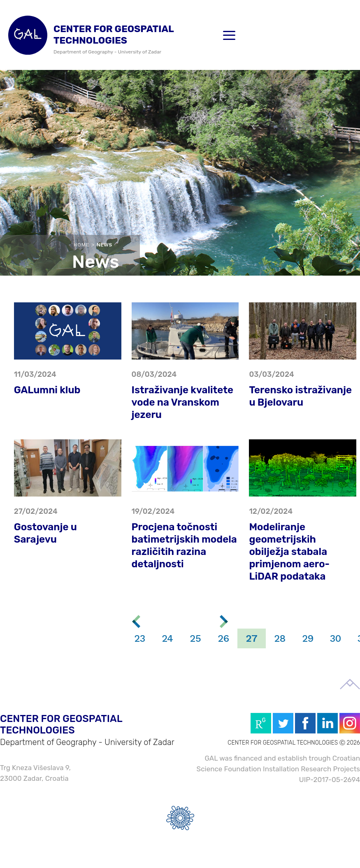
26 (223, 638)
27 (252, 638)
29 (308, 638)
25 (195, 638)
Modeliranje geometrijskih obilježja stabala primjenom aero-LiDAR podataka (289, 552)
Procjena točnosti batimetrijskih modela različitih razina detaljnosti (184, 545)
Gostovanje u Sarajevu (45, 533)
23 (140, 638)
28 (280, 638)
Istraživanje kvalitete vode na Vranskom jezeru (183, 402)
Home (81, 245)
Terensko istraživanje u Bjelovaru (300, 396)
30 (336, 638)
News (104, 245)
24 (167, 638)
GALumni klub (47, 390)
